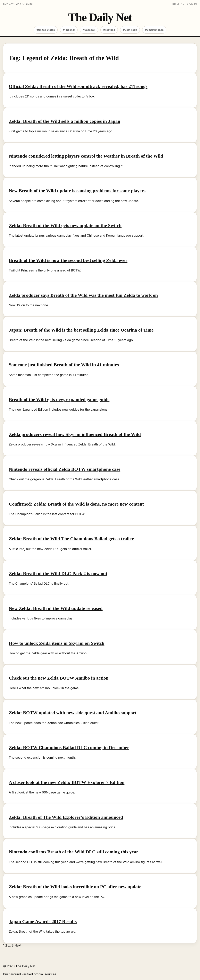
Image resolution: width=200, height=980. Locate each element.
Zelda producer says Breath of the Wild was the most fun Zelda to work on (83, 295)
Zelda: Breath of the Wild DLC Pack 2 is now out (58, 573)
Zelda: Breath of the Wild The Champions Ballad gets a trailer (71, 539)
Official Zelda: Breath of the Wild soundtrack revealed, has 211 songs (78, 86)
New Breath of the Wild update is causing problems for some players (77, 191)
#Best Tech (130, 30)
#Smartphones (154, 30)
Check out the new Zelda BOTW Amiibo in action (59, 678)
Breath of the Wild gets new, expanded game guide (59, 399)
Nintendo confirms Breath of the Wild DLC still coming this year (74, 852)
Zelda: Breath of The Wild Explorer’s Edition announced (66, 817)
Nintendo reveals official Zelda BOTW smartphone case (65, 469)
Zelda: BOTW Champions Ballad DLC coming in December (69, 747)
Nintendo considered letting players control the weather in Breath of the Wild (86, 156)
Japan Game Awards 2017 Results (43, 921)
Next (18, 945)
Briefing (179, 4)
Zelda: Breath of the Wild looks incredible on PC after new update (75, 887)
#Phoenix (69, 30)
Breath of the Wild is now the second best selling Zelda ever (68, 260)
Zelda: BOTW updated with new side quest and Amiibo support (73, 713)
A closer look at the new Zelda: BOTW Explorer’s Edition (67, 782)
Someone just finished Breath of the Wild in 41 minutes (64, 365)
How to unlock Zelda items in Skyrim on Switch (57, 643)
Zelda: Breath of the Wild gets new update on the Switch (65, 225)
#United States (46, 30)
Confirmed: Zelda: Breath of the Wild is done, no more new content (76, 504)
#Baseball (89, 30)
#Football (109, 30)
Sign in (192, 4)
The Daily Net (100, 17)
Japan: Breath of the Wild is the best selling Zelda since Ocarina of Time (81, 330)
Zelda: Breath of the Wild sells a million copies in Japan (65, 121)
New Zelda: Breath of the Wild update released (56, 608)
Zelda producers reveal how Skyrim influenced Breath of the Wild (75, 434)
